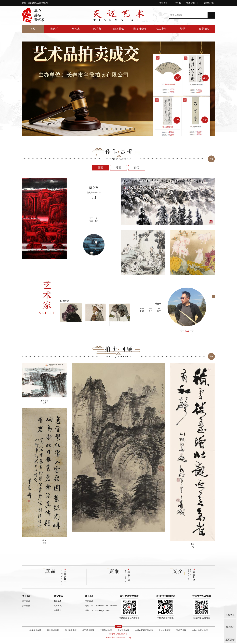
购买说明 (58, 610)
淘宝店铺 (163, 3)
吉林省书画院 (165, 630)
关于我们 (27, 596)
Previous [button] (182, 331)
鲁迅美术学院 (88, 630)
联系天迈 (89, 601)
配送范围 (58, 601)
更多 (211, 159)
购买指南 (58, 596)
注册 (193, 3)
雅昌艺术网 (181, 630)
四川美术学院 (71, 630)
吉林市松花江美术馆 (144, 630)
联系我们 (90, 596)
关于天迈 (26, 601)
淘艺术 (54, 29)
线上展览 (118, 29)
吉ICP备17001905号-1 (119, 634)
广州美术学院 (106, 630)
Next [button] (192, 331)
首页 (33, 29)
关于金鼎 (26, 606)
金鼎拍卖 (204, 29)
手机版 (178, 3)
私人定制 (161, 29)
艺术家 (97, 29)
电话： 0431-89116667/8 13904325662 (101, 606)
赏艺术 (76, 29)
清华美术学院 (53, 630)
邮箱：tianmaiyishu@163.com (98, 610)
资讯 (183, 29)
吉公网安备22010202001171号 (118, 638)
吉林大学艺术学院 (200, 630)
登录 (188, 3)
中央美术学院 (35, 630)
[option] (118, 89)
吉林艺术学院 (123, 630)
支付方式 (58, 606)
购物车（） (209, 3)
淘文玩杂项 (140, 29)
